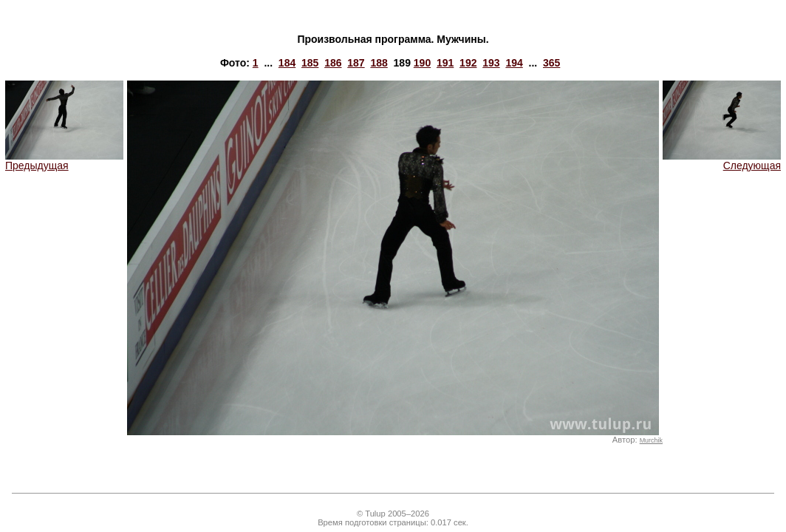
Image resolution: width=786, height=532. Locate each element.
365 (551, 63)
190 (422, 63)
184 (287, 63)
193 (491, 63)
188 (379, 63)
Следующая (722, 161)
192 (468, 63)
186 (333, 63)
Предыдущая (64, 161)
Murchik (651, 440)
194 (514, 63)
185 (310, 63)
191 (445, 63)
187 (356, 63)
